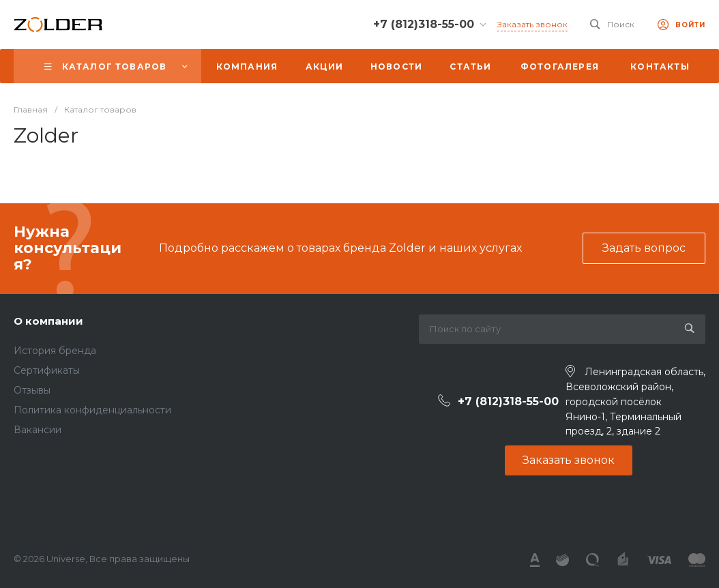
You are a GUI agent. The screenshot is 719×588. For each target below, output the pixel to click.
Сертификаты (47, 370)
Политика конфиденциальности (92, 410)
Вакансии (38, 430)
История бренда (55, 351)
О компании (48, 321)
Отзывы (32, 390)
